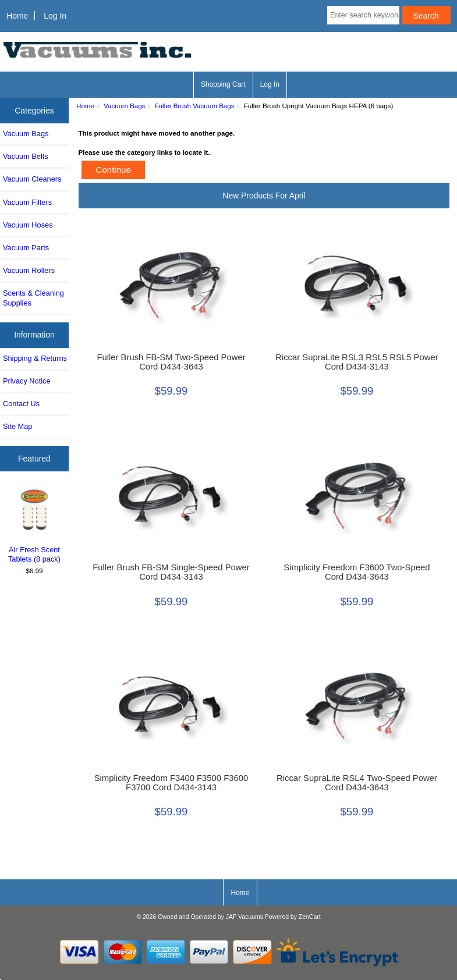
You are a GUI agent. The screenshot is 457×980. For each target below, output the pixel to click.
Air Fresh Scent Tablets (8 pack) (35, 525)
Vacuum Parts (26, 248)
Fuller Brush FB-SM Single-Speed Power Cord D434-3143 (171, 572)
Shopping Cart (223, 84)
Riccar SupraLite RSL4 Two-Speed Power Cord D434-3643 (357, 783)
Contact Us (21, 404)
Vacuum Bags (124, 106)
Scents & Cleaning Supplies (33, 298)
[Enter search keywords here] (363, 15)
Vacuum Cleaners (32, 179)
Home (17, 16)
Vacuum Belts (26, 156)
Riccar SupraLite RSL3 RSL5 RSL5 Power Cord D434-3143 (357, 362)
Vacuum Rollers (29, 270)
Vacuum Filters (27, 202)
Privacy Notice (26, 381)
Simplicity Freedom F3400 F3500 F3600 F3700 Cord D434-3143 (171, 783)
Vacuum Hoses (28, 225)
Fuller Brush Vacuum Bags (195, 106)
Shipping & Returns (35, 358)
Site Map (17, 426)
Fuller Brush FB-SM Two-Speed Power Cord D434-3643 (171, 362)
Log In (55, 16)
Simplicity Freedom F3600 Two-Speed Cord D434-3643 (357, 572)
